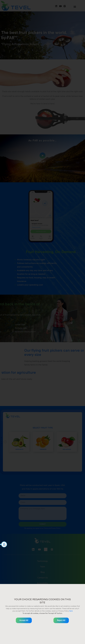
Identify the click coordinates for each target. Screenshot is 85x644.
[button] (4, 544)
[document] (42, 322)
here (71, 611)
